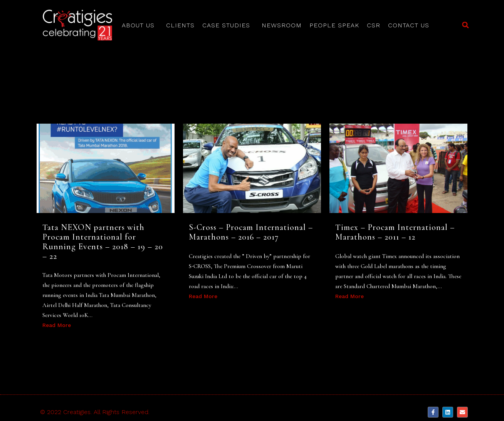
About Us (140, 25)
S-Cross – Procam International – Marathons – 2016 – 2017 (251, 232)
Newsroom (282, 25)
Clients (180, 25)
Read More (57, 325)
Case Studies (228, 25)
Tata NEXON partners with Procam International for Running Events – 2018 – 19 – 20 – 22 (103, 242)
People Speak (334, 25)
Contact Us (409, 25)
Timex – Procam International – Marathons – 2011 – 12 (395, 232)
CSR (374, 25)
